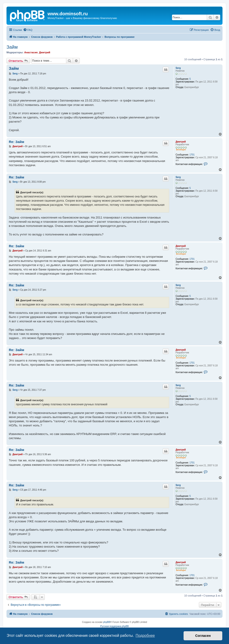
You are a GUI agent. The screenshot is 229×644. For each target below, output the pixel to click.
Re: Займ (16, 142)
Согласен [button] (203, 636)
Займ (12, 47)
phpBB (107, 622)
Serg (178, 68)
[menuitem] (28, 30)
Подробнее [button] (145, 636)
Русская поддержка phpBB (114, 626)
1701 (192, 155)
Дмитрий (45, 52)
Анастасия (31, 52)
